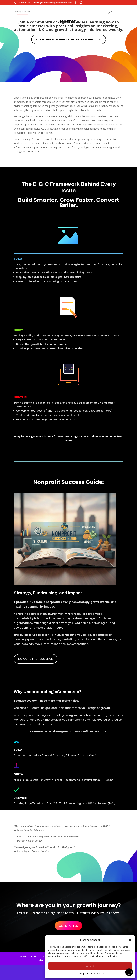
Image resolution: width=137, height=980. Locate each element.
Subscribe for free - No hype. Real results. (69, 39)
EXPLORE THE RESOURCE (36, 659)
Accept (90, 966)
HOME (23, 956)
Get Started (68, 926)
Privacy (100, 974)
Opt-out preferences (85, 974)
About (35, 956)
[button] (130, 940)
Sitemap (44, 960)
